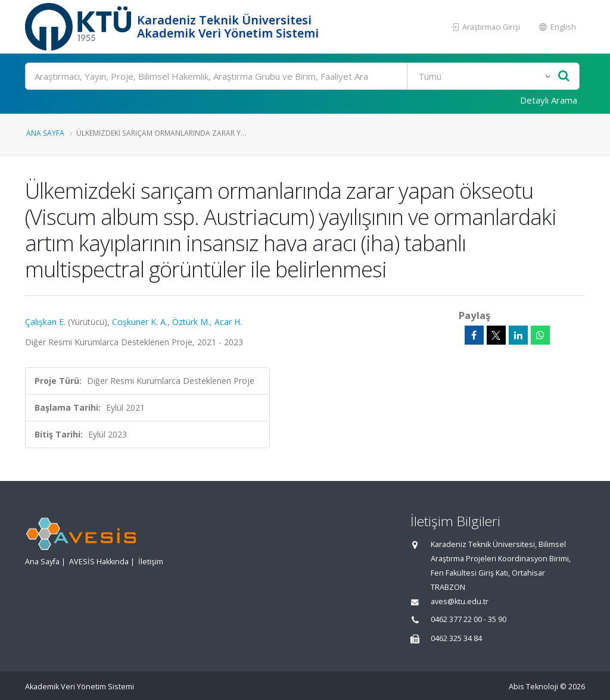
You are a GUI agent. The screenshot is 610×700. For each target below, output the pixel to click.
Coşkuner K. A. (140, 322)
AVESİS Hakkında (99, 562)
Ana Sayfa (45, 133)
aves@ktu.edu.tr (460, 601)
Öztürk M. (191, 322)
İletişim (151, 562)
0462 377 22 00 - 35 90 (469, 619)
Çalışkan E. (45, 322)
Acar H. (228, 322)
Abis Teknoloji (533, 687)
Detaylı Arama (549, 100)
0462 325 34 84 (456, 638)
